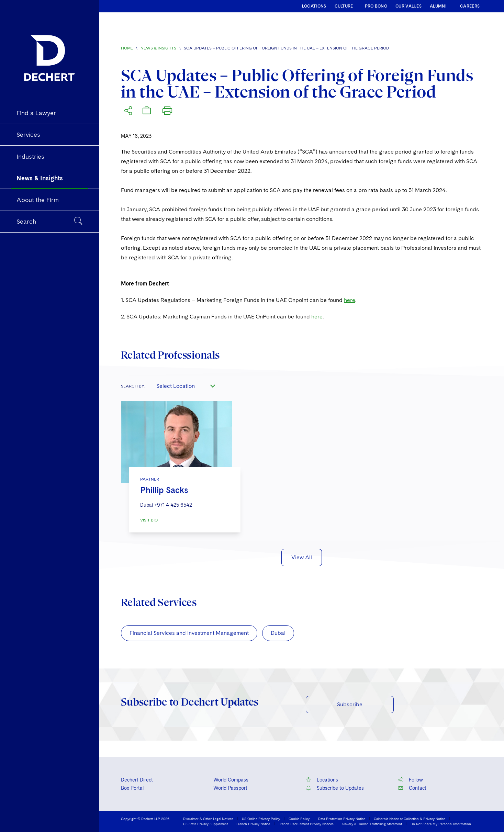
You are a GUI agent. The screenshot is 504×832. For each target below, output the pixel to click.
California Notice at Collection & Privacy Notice (410, 819)
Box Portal (132, 788)
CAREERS (470, 6)
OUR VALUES (408, 6)
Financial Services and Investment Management (189, 633)
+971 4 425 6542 (173, 505)
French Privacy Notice (253, 824)
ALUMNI (438, 6)
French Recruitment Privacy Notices (306, 824)
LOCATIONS (314, 6)
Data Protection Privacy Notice (342, 819)
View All (302, 557)
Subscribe (350, 704)
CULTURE (344, 6)
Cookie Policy (299, 819)
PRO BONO (376, 6)
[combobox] (185, 386)
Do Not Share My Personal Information (441, 824)
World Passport (230, 788)
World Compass (231, 780)
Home (127, 48)
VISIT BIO (149, 520)
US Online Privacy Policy (261, 819)
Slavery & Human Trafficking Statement (372, 824)
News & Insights (158, 48)
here (350, 300)
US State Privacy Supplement (205, 824)
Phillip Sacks (164, 490)
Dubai (278, 633)
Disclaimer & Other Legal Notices (208, 819)
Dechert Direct (137, 780)
